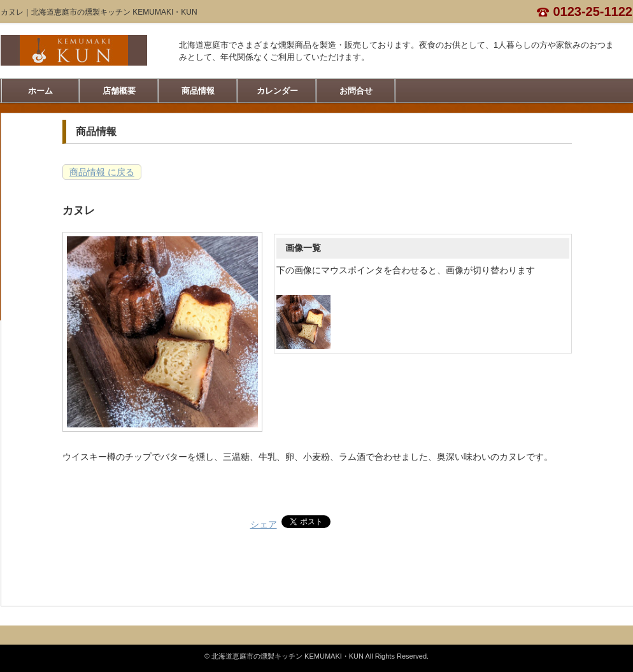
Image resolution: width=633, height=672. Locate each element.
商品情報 (198, 91)
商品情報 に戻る (102, 172)
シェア (264, 524)
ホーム (40, 91)
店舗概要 (119, 91)
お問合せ (356, 91)
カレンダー (277, 91)
